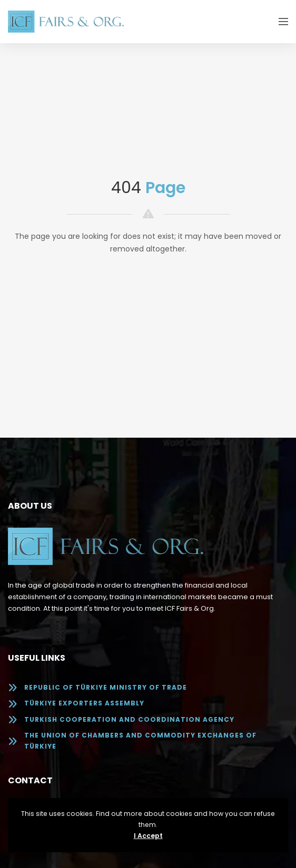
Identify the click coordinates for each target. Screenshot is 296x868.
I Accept (148, 836)
